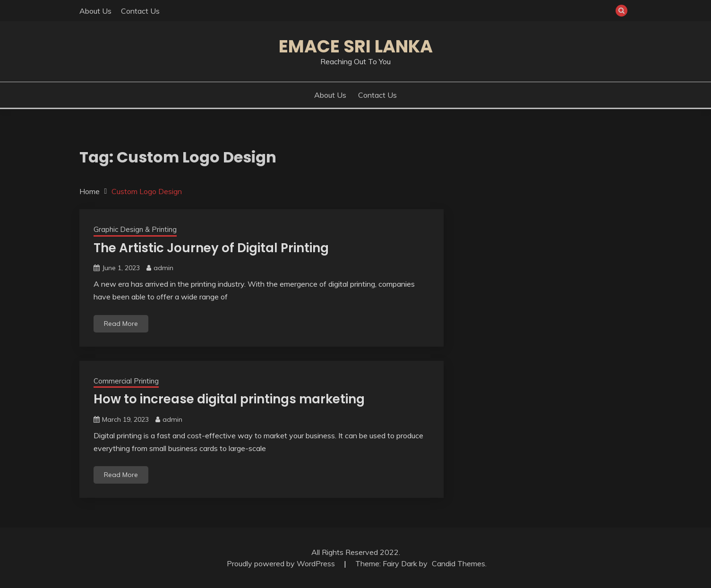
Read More (121, 324)
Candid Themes (458, 563)
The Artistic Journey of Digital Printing (211, 248)
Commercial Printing (126, 381)
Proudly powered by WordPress (282, 563)
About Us (95, 11)
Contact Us (140, 11)
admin (163, 268)
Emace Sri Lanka (356, 46)
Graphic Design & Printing (135, 229)
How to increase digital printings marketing (229, 399)
